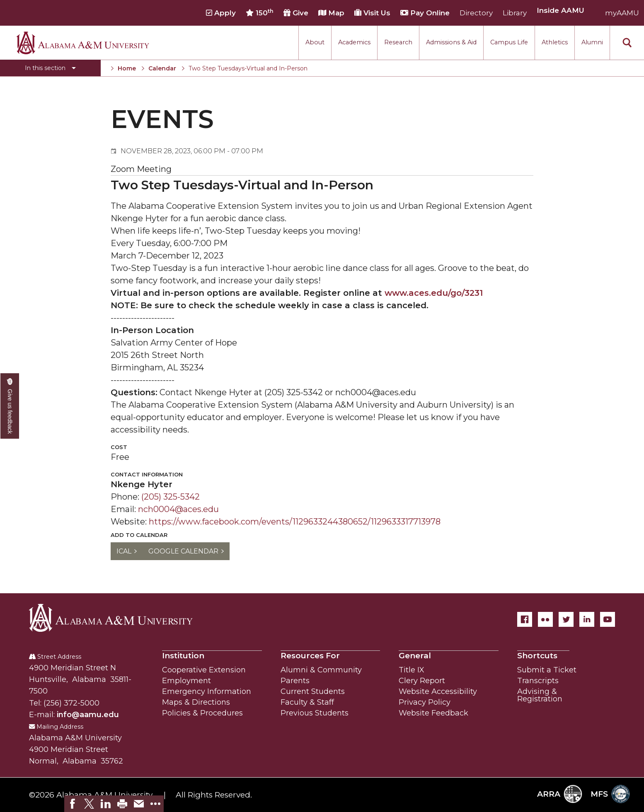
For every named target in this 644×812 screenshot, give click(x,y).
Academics (354, 42)
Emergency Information (207, 691)
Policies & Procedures (202, 713)
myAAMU (622, 13)
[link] (73, 804)
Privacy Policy (425, 702)
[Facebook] (525, 619)
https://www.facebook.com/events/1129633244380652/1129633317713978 (295, 522)
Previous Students (315, 713)
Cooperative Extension (204, 670)
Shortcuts (537, 656)
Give (296, 13)
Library (515, 13)
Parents (295, 681)
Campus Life (509, 42)
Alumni (592, 42)
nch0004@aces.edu (178, 509)
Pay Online (425, 13)
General (415, 656)
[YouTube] (608, 619)
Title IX (412, 670)
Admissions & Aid (451, 42)
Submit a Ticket (547, 670)
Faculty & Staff (307, 702)
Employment (186, 681)
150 (260, 13)
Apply (221, 13)
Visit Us (372, 13)
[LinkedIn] (587, 619)
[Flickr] (545, 619)
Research (398, 42)
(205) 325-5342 (171, 497)
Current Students (313, 691)
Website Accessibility (438, 691)
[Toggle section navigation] (50, 68)
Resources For (310, 656)
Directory (476, 13)
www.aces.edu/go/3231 (434, 293)
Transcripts (538, 681)
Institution (183, 656)
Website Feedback (433, 713)
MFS (610, 794)
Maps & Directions (196, 702)
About (315, 42)
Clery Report (422, 681)
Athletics (555, 42)
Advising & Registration (540, 695)
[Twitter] (566, 619)
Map (331, 13)
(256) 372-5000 (71, 703)
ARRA (560, 794)
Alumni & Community (321, 670)
